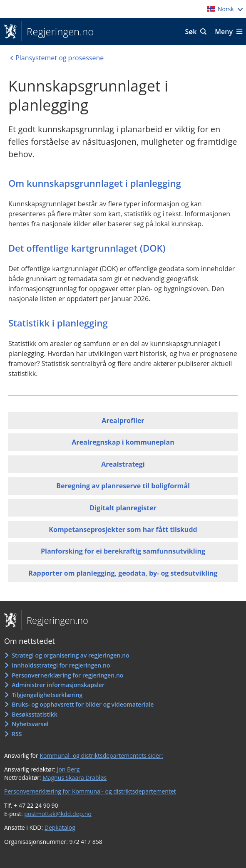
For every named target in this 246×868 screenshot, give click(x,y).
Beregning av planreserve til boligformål (123, 486)
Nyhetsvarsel (30, 724)
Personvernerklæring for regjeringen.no (67, 675)
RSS (17, 734)
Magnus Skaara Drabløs (75, 778)
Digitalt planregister (123, 508)
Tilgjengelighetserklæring (47, 695)
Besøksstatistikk (35, 714)
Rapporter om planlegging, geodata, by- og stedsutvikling (123, 573)
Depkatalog (60, 827)
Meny (224, 32)
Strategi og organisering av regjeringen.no (71, 655)
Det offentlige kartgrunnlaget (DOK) (87, 248)
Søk (191, 32)
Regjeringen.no (58, 32)
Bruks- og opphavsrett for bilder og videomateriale (83, 704)
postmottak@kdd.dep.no (58, 814)
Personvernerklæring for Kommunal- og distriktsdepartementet (90, 791)
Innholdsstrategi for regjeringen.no (61, 665)
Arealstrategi (123, 464)
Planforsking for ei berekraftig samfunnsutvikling (123, 551)
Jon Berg (68, 769)
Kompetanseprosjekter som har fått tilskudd (123, 529)
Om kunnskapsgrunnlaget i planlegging (95, 183)
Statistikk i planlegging (58, 323)
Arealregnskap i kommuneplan (123, 442)
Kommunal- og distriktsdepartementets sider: (101, 755)
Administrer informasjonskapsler (58, 685)
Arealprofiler (123, 420)
